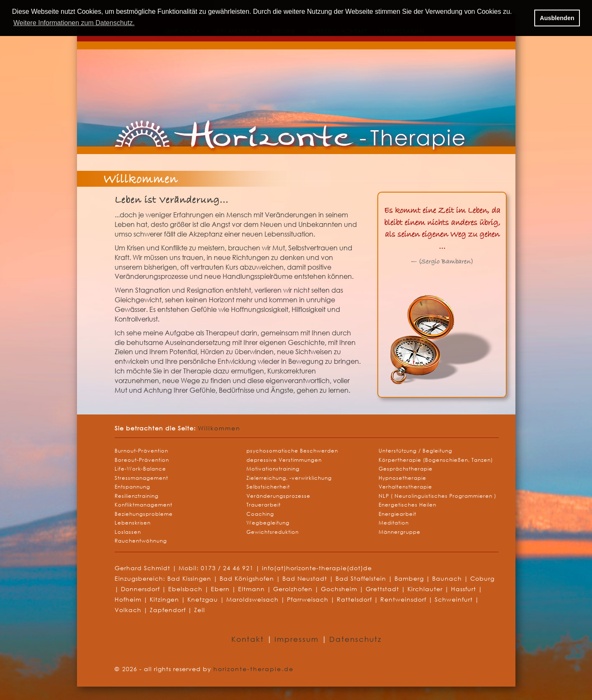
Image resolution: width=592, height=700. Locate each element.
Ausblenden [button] (557, 18)
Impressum (298, 639)
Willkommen (219, 428)
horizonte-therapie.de (254, 669)
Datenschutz (355, 639)
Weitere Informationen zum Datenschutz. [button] (74, 23)
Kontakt (249, 639)
